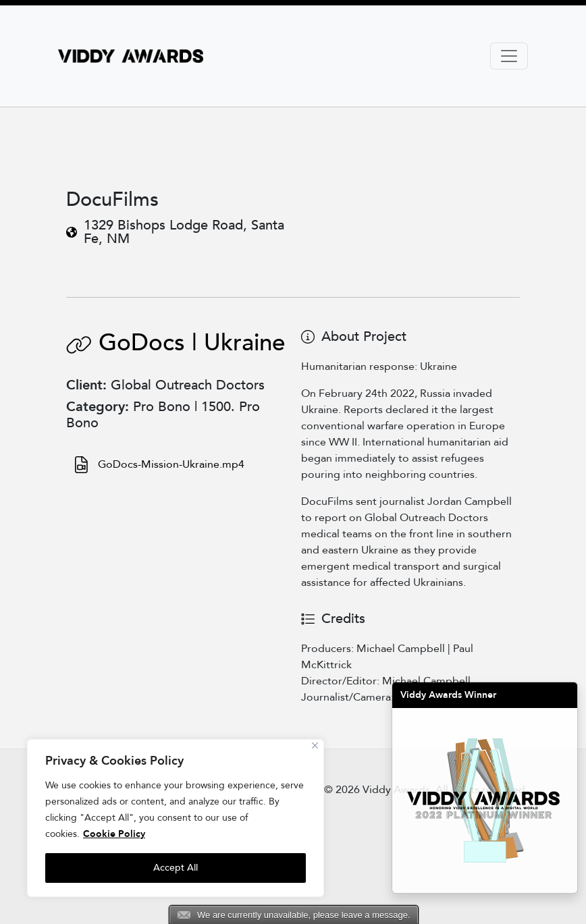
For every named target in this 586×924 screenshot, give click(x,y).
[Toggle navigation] (509, 56)
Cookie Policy (114, 834)
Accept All (176, 868)
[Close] (315, 745)
